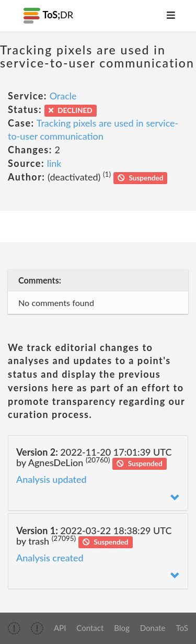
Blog (122, 628)
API (60, 628)
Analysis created (50, 558)
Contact (90, 628)
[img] (14, 628)
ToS (182, 628)
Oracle (63, 96)
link (54, 163)
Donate (153, 628)
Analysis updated (51, 479)
